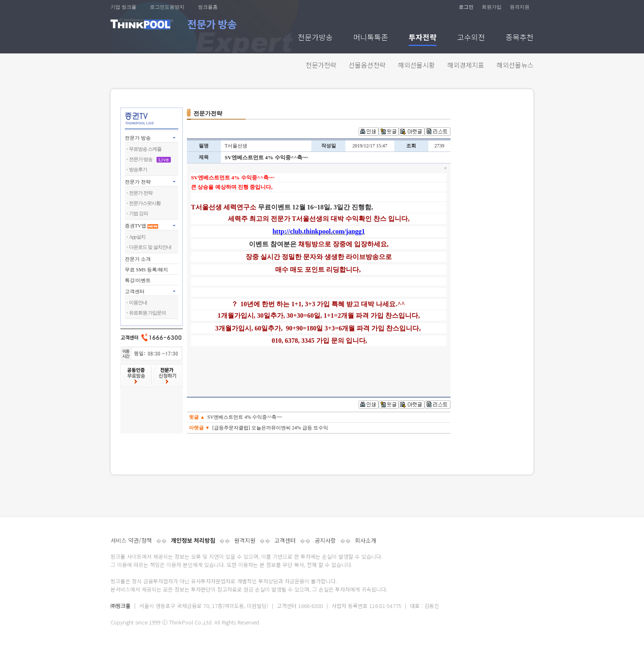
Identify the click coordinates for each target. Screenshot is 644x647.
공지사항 (325, 540)
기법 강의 (138, 213)
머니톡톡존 (371, 38)
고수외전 (471, 38)
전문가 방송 (138, 138)
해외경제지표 (466, 65)
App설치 (137, 237)
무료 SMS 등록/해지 (146, 270)
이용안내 (138, 303)
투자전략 (423, 38)
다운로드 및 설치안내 (150, 247)
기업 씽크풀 (123, 7)
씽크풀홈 (208, 7)
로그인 (466, 7)
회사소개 (366, 540)
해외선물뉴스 (515, 65)
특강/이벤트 (138, 280)
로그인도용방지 (167, 7)
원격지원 (520, 7)
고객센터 (285, 540)
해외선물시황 (416, 65)
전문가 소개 (138, 259)
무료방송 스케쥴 (145, 149)
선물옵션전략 (367, 65)
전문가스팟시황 (145, 203)
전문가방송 (315, 38)
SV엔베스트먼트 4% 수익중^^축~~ (245, 417)
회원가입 (492, 7)
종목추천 (520, 38)
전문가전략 (321, 65)
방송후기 (138, 170)
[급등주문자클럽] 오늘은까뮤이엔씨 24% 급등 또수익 (270, 428)
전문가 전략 (138, 182)
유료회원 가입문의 (147, 313)
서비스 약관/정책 (131, 540)
